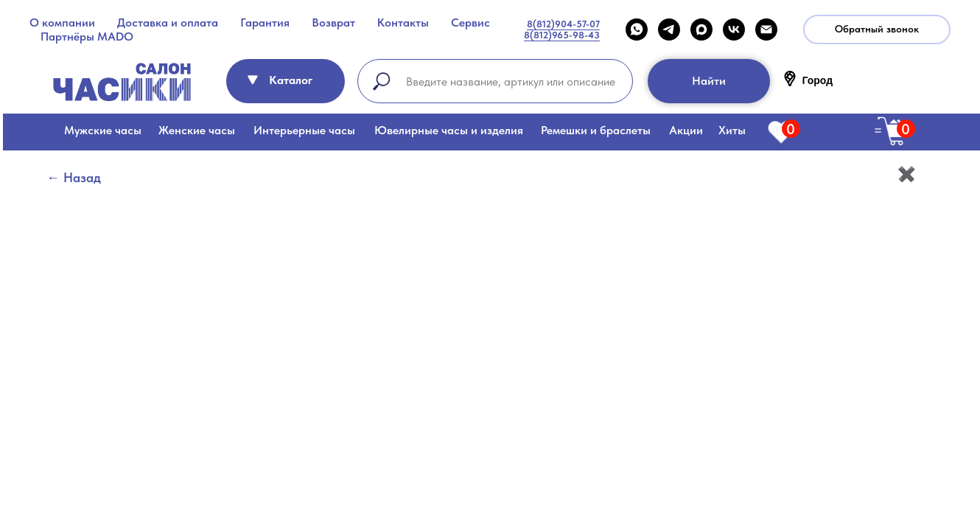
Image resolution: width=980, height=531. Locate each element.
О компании (62, 22)
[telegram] (669, 29)
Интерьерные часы (304, 130)
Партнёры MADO (87, 37)
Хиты (732, 130)
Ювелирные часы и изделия (449, 130)
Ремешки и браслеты (596, 130)
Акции (686, 130)
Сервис (470, 22)
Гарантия (265, 22)
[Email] (766, 29)
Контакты (403, 22)
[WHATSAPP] (637, 29)
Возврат (333, 22)
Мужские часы (103, 130)
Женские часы (197, 130)
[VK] (734, 29)
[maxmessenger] (701, 29)
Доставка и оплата (168, 22)
